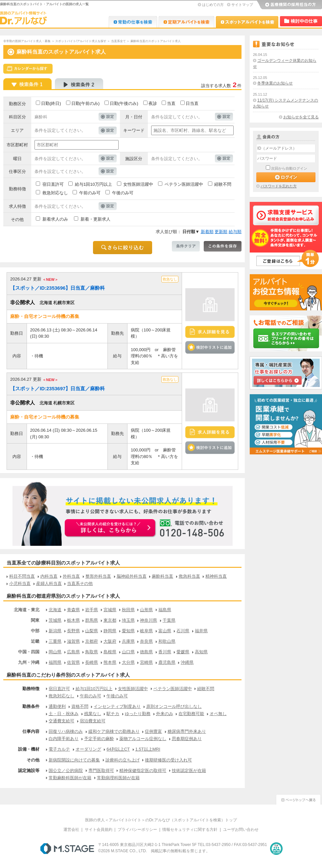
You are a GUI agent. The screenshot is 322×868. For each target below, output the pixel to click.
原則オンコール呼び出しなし (174, 706)
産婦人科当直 (49, 583)
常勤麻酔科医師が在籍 (70, 778)
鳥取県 (92, 652)
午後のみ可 (123, 193)
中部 (35, 631)
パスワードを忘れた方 (279, 186)
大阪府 (110, 641)
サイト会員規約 (99, 830)
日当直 (192, 103)
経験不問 (223, 184)
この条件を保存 (223, 246)
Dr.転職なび (133, 22)
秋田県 (128, 610)
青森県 (73, 610)
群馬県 (92, 620)
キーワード (134, 130)
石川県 (183, 631)
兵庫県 (128, 641)
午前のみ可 (90, 193)
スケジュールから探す (28, 69)
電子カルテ (59, 749)
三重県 (55, 641)
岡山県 (55, 652)
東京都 (110, 620)
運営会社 (71, 830)
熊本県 (110, 662)
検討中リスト (301, 21)
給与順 (235, 232)
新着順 (207, 232)
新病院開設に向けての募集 (74, 760)
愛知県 (128, 631)
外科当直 (71, 576)
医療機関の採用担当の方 (289, 5)
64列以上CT (118, 749)
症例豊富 (153, 731)
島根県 (110, 652)
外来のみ (165, 714)
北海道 (55, 610)
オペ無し (218, 714)
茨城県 (55, 620)
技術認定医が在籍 (189, 771)
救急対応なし (55, 193)
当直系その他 (80, 583)
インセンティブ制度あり (117, 706)
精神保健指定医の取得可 (143, 771)
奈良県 (146, 641)
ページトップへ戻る (298, 799)
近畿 (35, 641)
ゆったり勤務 (138, 714)
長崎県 (92, 662)
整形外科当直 (98, 576)
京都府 (92, 641)
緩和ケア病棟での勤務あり (114, 731)
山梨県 (92, 631)
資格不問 (80, 706)
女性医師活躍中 (138, 184)
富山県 (165, 631)
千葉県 (169, 620)
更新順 (221, 232)
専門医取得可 (101, 771)
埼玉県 (128, 620)
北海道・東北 (27, 610)
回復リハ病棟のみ (66, 731)
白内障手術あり (64, 739)
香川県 (165, 652)
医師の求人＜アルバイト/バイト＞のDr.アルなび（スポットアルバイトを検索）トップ (161, 820)
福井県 (201, 631)
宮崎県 (146, 662)
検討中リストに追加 (210, 347)
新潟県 (55, 631)
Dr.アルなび (186, 22)
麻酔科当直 (162, 576)
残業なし (93, 714)
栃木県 (73, 620)
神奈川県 (149, 620)
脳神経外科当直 (132, 576)
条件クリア (186, 246)
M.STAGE (67, 849)
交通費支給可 (61, 721)
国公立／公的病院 (66, 771)
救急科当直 (189, 576)
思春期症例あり (187, 739)
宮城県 (110, 610)
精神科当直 (216, 576)
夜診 (153, 103)
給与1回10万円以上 (93, 184)
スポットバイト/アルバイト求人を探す (81, 41)
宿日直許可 (53, 184)
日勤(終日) (51, 103)
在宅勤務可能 (191, 714)
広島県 (73, 652)
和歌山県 (167, 641)
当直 (171, 103)
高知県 (201, 652)
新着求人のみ (55, 219)
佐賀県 (73, 662)
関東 (35, 620)
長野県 (73, 631)
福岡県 (55, 662)
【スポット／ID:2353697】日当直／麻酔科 (57, 388)
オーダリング (88, 749)
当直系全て (118, 41)
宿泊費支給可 (93, 721)
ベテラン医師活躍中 (184, 184)
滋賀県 (73, 641)
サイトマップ (242, 5)
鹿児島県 (167, 662)
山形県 (146, 610)
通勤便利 (57, 706)
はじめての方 (213, 5)
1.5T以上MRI (148, 749)
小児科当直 (20, 583)
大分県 (128, 662)
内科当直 (49, 576)
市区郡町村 (17, 145)
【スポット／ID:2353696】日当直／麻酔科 (57, 288)
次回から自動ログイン (289, 168)
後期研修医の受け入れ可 (168, 760)
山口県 (128, 652)
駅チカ (113, 714)
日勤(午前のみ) (86, 103)
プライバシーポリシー (137, 830)
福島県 (165, 610)
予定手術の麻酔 (99, 739)
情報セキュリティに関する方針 (190, 830)
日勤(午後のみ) (124, 103)
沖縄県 (187, 662)
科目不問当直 (22, 576)
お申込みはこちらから (110, 528)
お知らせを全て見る (301, 117)
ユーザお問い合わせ (241, 830)
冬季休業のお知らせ (275, 83)
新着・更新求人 (95, 219)
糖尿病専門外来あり (187, 731)
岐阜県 (146, 631)
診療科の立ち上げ (123, 760)
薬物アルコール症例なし (143, 739)
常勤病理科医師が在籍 (118, 778)
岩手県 (92, 610)
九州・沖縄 (29, 662)
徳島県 (146, 652)
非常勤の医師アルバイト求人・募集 (27, 41)
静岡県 (110, 631)
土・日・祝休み (64, 714)
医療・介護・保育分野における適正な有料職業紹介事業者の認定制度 (276, 849)
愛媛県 (183, 652)
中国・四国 (29, 652)
